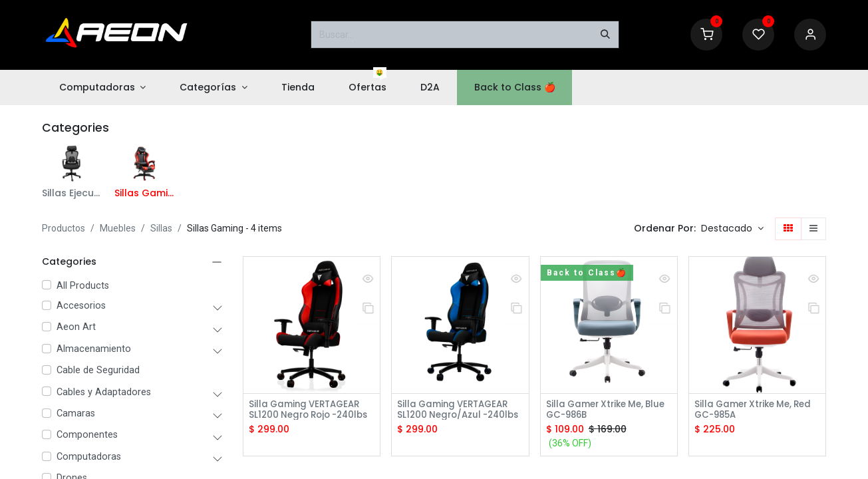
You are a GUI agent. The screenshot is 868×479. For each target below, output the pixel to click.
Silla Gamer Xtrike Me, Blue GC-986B (598, 410)
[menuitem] (102, 87)
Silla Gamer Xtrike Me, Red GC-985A (757, 410)
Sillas (161, 228)
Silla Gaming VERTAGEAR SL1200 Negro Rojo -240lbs (308, 410)
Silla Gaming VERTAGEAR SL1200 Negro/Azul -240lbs (456, 410)
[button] (732, 229)
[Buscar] (605, 35)
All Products (83, 286)
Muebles (118, 228)
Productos (64, 228)
